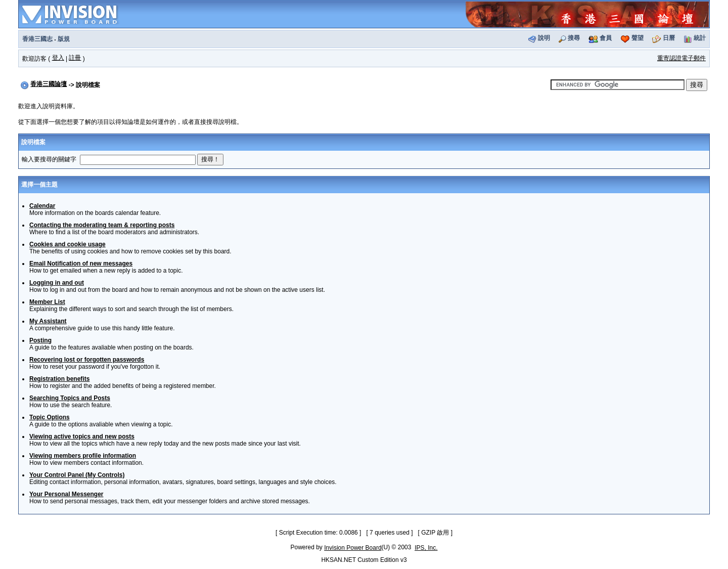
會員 (606, 38)
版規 (64, 39)
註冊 (75, 58)
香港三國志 (37, 39)
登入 (58, 58)
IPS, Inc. (426, 548)
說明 (544, 38)
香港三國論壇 (49, 84)
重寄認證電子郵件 (681, 58)
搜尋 (574, 38)
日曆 (669, 38)
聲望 (638, 38)
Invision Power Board (353, 548)
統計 (700, 38)
